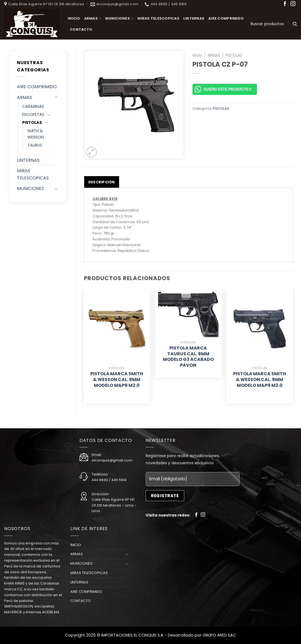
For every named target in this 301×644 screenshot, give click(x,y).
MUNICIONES (119, 18)
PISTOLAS (32, 122)
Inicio (197, 55)
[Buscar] (295, 24)
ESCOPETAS (33, 114)
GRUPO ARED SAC (219, 635)
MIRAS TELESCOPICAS (158, 18)
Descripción (102, 182)
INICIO (74, 18)
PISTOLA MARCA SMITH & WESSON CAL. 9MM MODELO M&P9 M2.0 (117, 380)
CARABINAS (33, 106)
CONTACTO (81, 29)
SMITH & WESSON (36, 134)
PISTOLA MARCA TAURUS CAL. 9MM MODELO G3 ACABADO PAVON (188, 357)
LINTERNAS (194, 18)
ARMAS (93, 18)
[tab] (102, 182)
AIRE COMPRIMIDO (226, 18)
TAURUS (35, 145)
